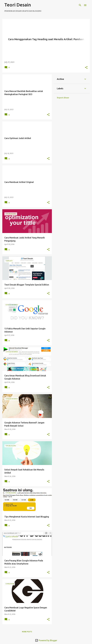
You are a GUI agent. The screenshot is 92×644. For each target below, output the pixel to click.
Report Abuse (63, 98)
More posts (27, 632)
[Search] (80, 5)
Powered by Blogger (46, 640)
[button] (86, 68)
